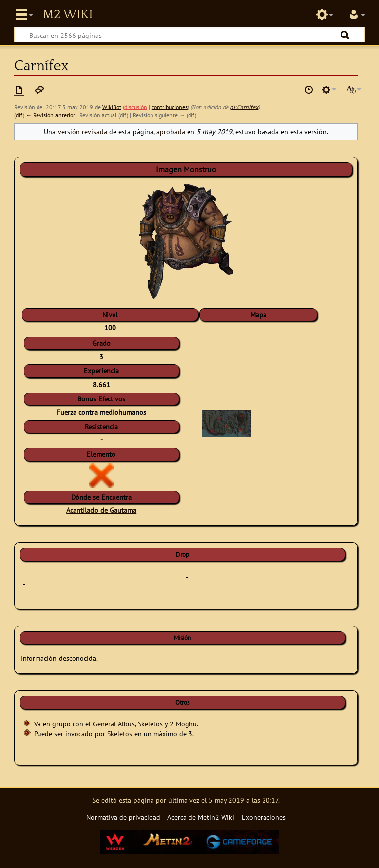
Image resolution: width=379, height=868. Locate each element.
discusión (136, 107)
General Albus (114, 724)
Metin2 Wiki (68, 15)
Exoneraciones (264, 817)
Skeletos (150, 724)
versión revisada (82, 131)
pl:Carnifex (244, 107)
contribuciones (170, 107)
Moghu (186, 724)
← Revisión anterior (50, 115)
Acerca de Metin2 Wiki (201, 817)
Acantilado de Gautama (101, 510)
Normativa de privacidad (123, 817)
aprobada (171, 131)
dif (19, 115)
